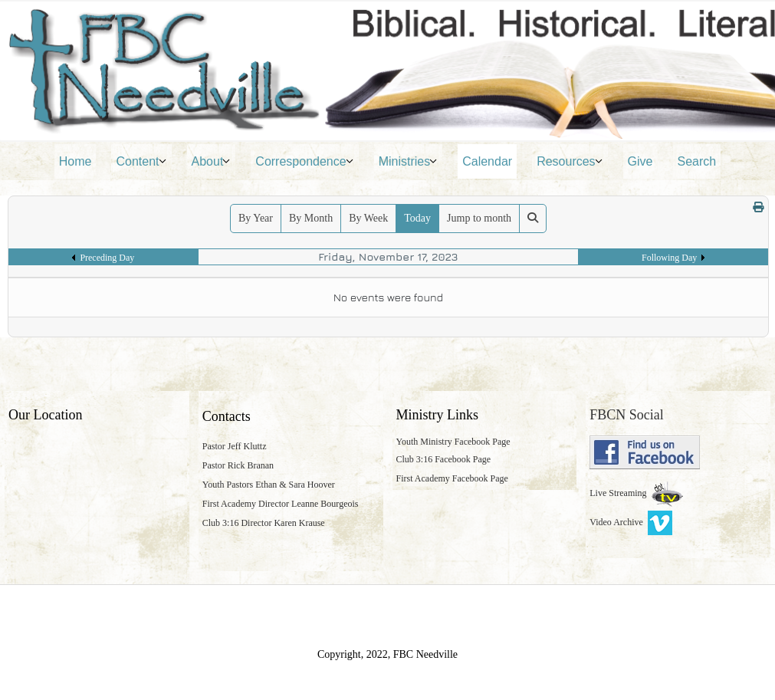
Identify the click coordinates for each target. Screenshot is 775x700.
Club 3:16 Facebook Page (444, 459)
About (208, 161)
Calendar (487, 161)
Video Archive (631, 522)
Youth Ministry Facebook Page (453, 442)
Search (697, 161)
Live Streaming (619, 493)
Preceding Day (107, 258)
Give (640, 161)
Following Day (669, 258)
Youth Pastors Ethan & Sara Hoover (269, 485)
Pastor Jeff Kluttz (235, 446)
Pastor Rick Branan (238, 465)
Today (417, 218)
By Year (256, 218)
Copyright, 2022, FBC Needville (387, 654)
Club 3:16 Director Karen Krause (264, 523)
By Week (368, 218)
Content (137, 161)
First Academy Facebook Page (452, 478)
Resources (566, 161)
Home (76, 161)
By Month (311, 218)
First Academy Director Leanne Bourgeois (281, 504)
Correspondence (300, 161)
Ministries (405, 161)
